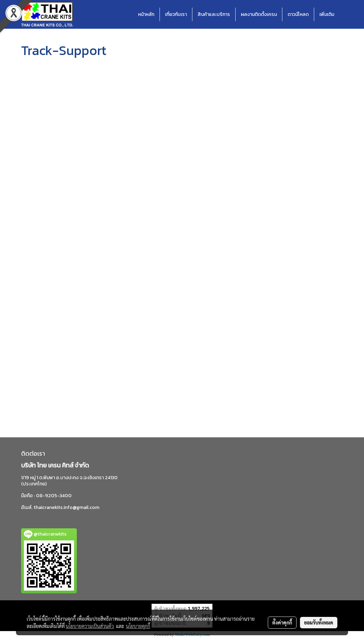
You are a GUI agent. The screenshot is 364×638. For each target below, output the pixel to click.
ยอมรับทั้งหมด (319, 622)
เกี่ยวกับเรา (176, 14)
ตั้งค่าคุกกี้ (282, 622)
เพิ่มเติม (327, 14)
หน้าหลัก (146, 14)
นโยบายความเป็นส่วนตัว (90, 626)
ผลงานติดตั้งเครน (259, 14)
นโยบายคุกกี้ (138, 626)
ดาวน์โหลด (298, 14)
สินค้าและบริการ (214, 14)
